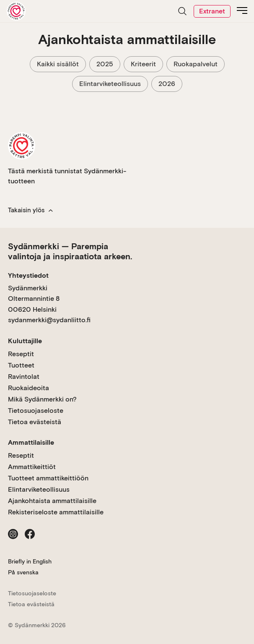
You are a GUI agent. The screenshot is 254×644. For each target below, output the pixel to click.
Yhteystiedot (28, 275)
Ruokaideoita (29, 388)
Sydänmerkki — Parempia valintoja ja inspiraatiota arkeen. (70, 251)
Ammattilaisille (31, 442)
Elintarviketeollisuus (39, 489)
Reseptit (21, 354)
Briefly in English (30, 561)
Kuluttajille (25, 341)
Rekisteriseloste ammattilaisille (56, 512)
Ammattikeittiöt (32, 467)
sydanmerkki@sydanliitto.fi (49, 320)
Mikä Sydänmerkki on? (42, 399)
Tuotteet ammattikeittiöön (48, 478)
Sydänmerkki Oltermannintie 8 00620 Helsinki (34, 299)
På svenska (23, 572)
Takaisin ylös (30, 210)
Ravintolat (24, 377)
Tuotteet (21, 365)
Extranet (212, 11)
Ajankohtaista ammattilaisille (52, 501)
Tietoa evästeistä (35, 422)
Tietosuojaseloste (36, 411)
